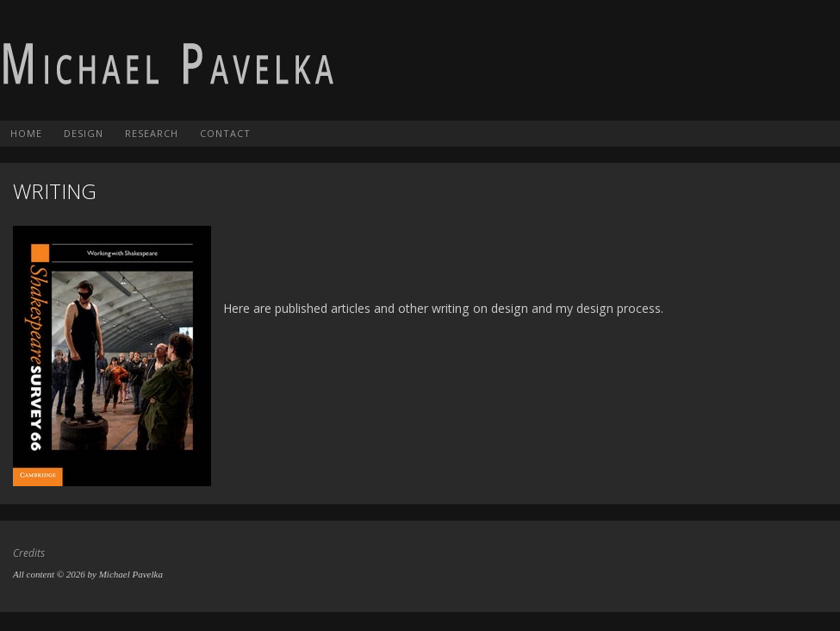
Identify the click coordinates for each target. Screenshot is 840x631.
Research (152, 133)
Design (84, 133)
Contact (225, 133)
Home (26, 133)
